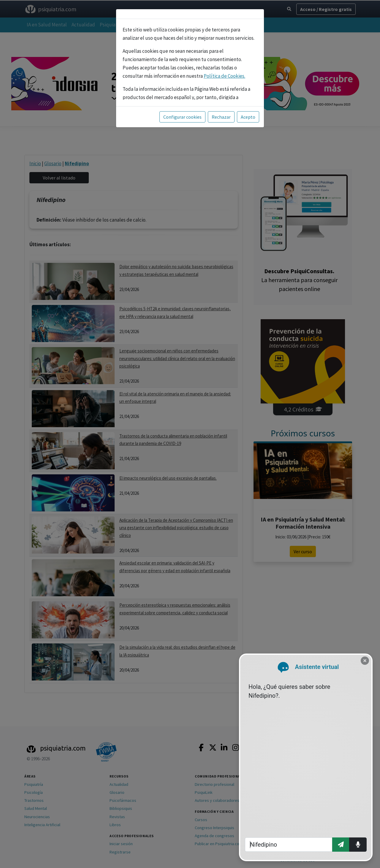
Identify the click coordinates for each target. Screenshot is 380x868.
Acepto (248, 117)
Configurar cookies (182, 117)
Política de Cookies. (224, 76)
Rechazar (221, 117)
